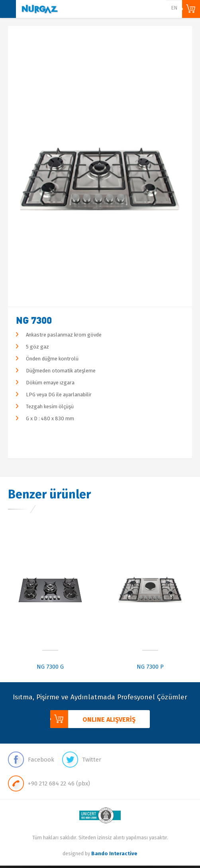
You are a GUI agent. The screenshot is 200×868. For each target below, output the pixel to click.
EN (174, 8)
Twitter (82, 760)
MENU (8, 9)
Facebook (31, 760)
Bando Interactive (114, 853)
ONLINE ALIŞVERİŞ (191, 9)
